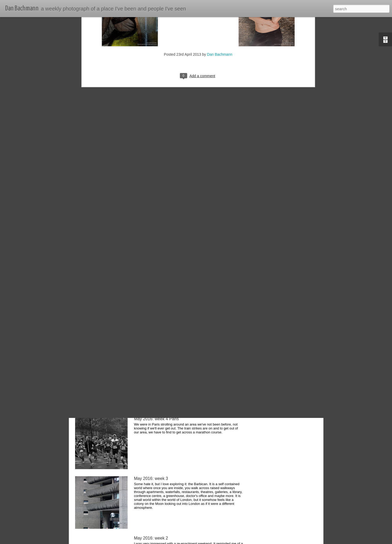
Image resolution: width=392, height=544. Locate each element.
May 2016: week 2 (151, 538)
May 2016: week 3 (151, 478)
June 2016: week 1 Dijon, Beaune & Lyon (172, 359)
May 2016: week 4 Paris (156, 419)
